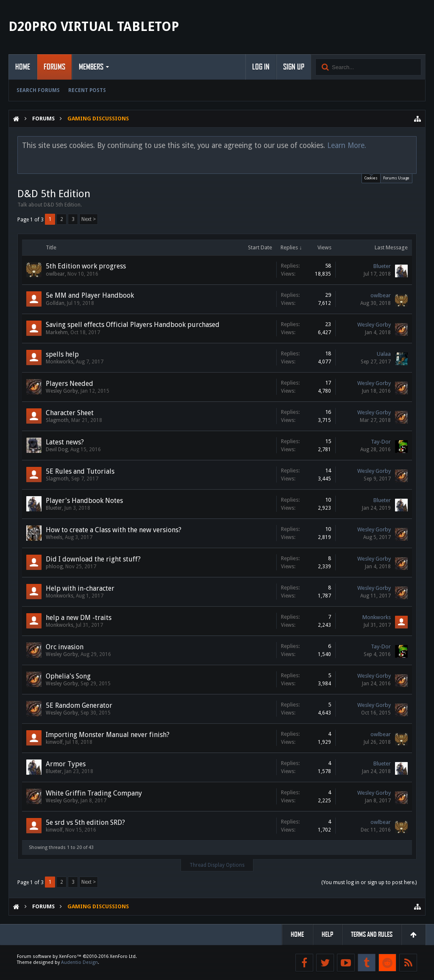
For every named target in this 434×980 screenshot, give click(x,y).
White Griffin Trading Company (94, 793)
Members (91, 67)
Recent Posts (87, 90)
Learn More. (347, 145)
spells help (62, 354)
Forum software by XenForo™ (77, 956)
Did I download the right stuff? (93, 559)
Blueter (382, 266)
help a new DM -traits (79, 618)
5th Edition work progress (86, 266)
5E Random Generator (79, 705)
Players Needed (70, 384)
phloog (54, 567)
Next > (89, 219)
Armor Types (66, 764)
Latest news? (65, 442)
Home (23, 67)
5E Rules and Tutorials (80, 471)
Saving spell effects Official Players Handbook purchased (133, 325)
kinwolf (54, 742)
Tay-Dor (381, 442)
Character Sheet (70, 413)
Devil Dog (57, 450)
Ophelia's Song (68, 676)
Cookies (371, 177)
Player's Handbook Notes (84, 501)
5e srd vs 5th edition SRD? (85, 822)
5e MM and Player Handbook (90, 295)
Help (327, 934)
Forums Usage (396, 178)
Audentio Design (79, 962)
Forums (54, 67)
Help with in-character (80, 588)
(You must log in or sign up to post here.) (369, 882)
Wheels (54, 537)
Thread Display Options (217, 865)
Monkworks (60, 362)
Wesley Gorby (374, 325)
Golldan (55, 303)
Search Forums (38, 90)
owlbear (55, 274)
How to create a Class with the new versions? (114, 530)
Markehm (57, 332)
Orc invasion (65, 647)
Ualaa (384, 354)
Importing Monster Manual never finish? (108, 735)
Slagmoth (57, 420)
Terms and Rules (372, 934)
